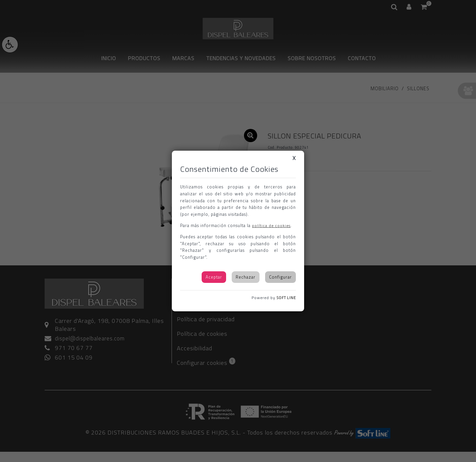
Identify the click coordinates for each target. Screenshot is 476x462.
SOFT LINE (285, 298)
